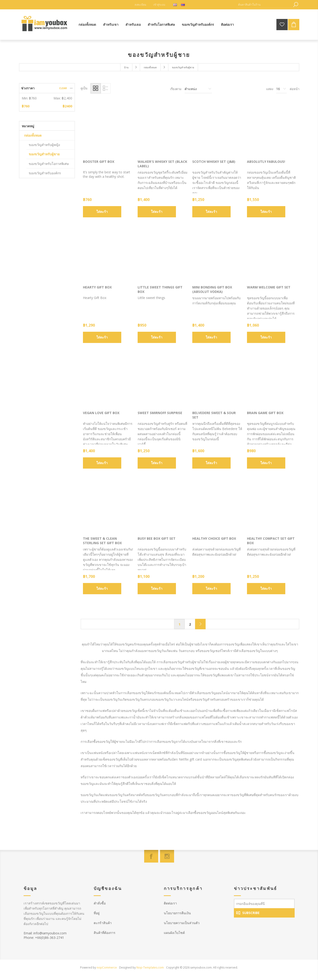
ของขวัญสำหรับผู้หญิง (44, 145)
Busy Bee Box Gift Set (157, 538)
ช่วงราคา (28, 88)
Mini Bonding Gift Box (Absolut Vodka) (212, 289)
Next (200, 624)
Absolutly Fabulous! (266, 162)
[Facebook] (151, 856)
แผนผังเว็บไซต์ (174, 933)
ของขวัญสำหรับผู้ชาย (44, 154)
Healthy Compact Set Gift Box (271, 541)
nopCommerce (107, 967)
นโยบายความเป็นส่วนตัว (182, 923)
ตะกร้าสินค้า (103, 923)
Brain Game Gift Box (265, 413)
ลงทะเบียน (140, 5)
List (105, 88)
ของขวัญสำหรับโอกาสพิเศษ (49, 164)
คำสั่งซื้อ (100, 903)
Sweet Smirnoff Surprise (160, 413)
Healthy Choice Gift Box (214, 538)
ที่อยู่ (97, 913)
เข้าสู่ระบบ (159, 5)
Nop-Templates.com (150, 967)
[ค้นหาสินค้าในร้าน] (264, 5)
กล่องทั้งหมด (33, 135)
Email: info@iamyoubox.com (45, 933)
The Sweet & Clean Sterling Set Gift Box (102, 541)
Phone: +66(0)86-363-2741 (44, 938)
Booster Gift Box (99, 162)
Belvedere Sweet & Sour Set (214, 415)
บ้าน (126, 67)
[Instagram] (167, 856)
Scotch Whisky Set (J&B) (214, 162)
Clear (63, 88)
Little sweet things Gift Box (160, 289)
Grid (96, 88)
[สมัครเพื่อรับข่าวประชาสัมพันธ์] (264, 903)
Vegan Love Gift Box (101, 413)
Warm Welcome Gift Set (269, 287)
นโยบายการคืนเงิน (177, 913)
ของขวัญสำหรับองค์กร (45, 173)
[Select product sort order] (198, 89)
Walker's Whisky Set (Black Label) (162, 164)
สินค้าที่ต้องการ (105, 933)
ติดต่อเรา (170, 903)
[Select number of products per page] (281, 89)
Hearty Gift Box (97, 287)
